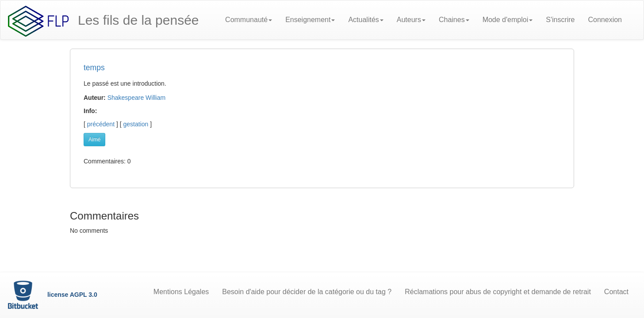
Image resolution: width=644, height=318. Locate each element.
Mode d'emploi (508, 20)
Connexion (605, 20)
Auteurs (411, 20)
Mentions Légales (181, 292)
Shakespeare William (137, 98)
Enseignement (310, 20)
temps (94, 68)
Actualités (366, 20)
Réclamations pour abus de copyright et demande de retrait (498, 292)
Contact (616, 292)
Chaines (454, 20)
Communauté (249, 20)
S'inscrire (560, 20)
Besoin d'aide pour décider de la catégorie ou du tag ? (307, 292)
